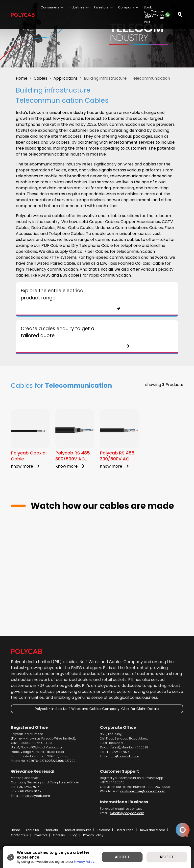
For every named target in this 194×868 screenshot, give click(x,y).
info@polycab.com (124, 756)
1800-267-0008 (158, 787)
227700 (70, 761)
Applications (66, 78)
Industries (77, 7)
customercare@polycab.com (143, 791)
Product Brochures (77, 830)
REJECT (167, 857)
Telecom (104, 830)
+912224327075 (29, 791)
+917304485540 (112, 782)
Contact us (19, 835)
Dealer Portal (125, 830)
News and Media (153, 830)
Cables (40, 78)
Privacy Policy (93, 835)
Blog (74, 835)
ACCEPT (122, 857)
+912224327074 (118, 752)
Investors (101, 7)
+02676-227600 (38, 761)
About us (32, 830)
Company (126, 7)
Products (51, 830)
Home (22, 78)
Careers (59, 835)
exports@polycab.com (127, 813)
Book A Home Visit (149, 15)
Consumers (50, 7)
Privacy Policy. (85, 862)
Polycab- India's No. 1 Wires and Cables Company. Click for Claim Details (97, 709)
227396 (58, 761)
